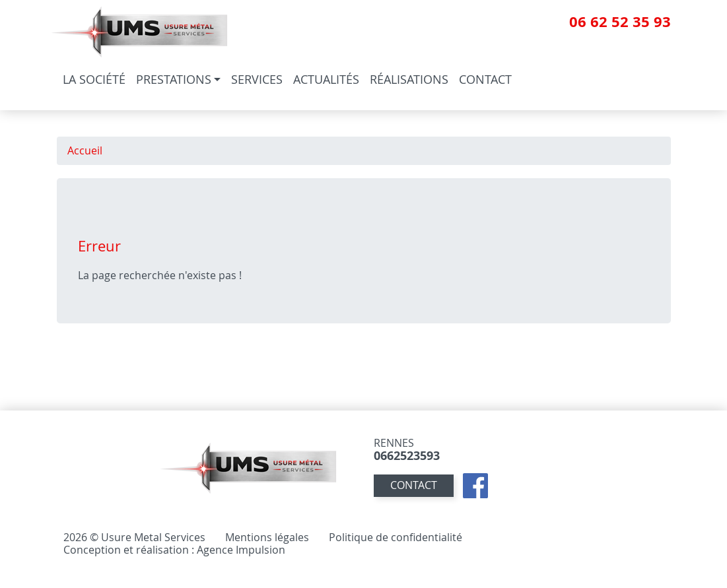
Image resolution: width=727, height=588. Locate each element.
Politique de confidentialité (396, 537)
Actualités (326, 79)
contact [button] (414, 485)
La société (94, 79)
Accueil (85, 150)
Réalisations (409, 79)
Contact (485, 79)
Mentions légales (267, 537)
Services (257, 79)
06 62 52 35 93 (620, 21)
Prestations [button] (174, 79)
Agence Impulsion (241, 549)
